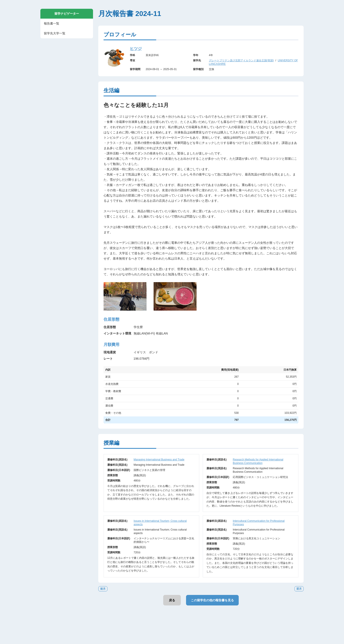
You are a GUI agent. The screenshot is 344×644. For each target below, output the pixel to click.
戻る (172, 600)
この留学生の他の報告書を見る (212, 600)
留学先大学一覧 (55, 33)
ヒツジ (136, 49)
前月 (103, 589)
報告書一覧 (52, 23)
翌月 (299, 589)
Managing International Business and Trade (159, 460)
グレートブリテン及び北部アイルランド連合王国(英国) (241, 60)
